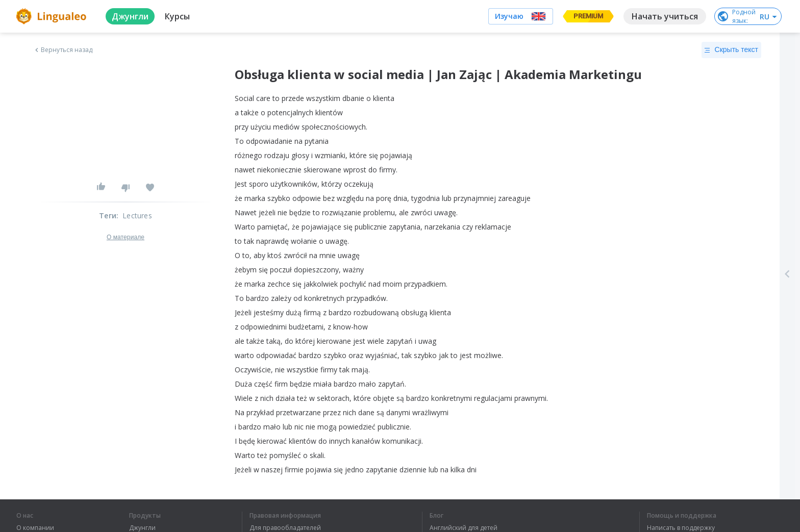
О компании (35, 528)
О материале (126, 237)
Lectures (137, 216)
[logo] (53, 16)
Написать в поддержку (681, 528)
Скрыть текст (731, 50)
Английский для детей (464, 528)
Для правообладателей (285, 528)
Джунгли (142, 528)
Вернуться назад (63, 50)
